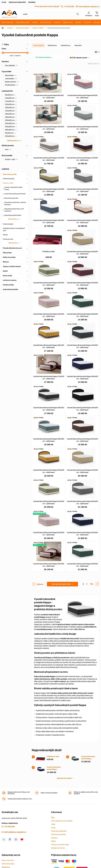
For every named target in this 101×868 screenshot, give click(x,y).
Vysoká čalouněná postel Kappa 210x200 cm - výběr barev (82, 471)
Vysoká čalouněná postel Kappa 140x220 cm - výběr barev (49, 284)
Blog (53, 817)
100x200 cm (11, 98)
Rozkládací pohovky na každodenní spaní (14, 229)
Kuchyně (57, 22)
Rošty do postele (9, 257)
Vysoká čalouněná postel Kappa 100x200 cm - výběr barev (49, 128)
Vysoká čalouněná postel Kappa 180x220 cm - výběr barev (49, 409)
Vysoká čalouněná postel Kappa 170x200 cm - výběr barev (82, 346)
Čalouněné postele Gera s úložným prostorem (15, 204)
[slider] (3, 53)
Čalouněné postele (23, 22)
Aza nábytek (11, 65)
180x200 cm (11, 117)
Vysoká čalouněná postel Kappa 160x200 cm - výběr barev (82, 315)
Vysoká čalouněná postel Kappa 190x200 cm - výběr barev (82, 409)
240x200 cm (11, 127)
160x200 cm (11, 114)
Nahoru (40, 584)
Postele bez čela (8, 239)
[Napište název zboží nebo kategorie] (51, 14)
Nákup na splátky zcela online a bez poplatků (86, 793)
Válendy (5, 235)
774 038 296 (69, 7)
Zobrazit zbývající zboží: (63, 584)
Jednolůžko (11, 79)
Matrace (6, 262)
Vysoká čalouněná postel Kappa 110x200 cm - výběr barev (49, 159)
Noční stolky (7, 276)
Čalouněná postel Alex (11, 198)
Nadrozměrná (12, 82)
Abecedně (78, 45)
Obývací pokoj (46, 22)
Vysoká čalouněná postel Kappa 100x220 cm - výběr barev (82, 128)
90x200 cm (10, 95)
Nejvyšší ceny (66, 45)
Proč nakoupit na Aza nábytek (47, 6)
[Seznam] (98, 52)
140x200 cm (11, 111)
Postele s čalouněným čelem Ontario (13, 188)
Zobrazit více (14, 141)
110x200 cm (11, 101)
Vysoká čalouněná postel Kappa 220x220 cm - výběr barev (49, 534)
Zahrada (97, 22)
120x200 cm (11, 104)
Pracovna (87, 22)
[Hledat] (78, 14)
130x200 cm (11, 108)
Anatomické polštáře (10, 289)
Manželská (11, 75)
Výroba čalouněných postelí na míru (20, 799)
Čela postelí (7, 253)
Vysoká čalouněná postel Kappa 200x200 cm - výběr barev (82, 440)
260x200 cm (11, 130)
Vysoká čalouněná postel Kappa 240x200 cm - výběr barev (82, 565)
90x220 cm (10, 133)
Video (53, 824)
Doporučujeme (39, 45)
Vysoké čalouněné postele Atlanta (15, 194)
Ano (8, 149)
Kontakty (32, 2)
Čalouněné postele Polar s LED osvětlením (14, 210)
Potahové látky (8, 285)
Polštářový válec (49, 252)
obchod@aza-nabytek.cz (89, 7)
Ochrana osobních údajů (60, 845)
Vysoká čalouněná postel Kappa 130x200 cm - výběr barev (49, 221)
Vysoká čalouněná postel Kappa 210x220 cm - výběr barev (49, 502)
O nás (4, 2)
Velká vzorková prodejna (49, 793)
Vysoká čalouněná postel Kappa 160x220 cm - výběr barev (49, 346)
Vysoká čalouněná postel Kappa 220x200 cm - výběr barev (82, 502)
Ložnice (35, 22)
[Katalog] (96, 52)
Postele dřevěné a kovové (12, 248)
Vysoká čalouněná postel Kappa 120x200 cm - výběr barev (49, 190)
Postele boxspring (8, 179)
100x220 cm (11, 136)
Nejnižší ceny (52, 45)
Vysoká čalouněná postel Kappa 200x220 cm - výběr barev (49, 471)
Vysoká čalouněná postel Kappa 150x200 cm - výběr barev (82, 284)
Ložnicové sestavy (10, 280)
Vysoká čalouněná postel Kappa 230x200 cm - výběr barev (82, 534)
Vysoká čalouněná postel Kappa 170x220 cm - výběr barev (49, 378)
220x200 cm (11, 123)
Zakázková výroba (58, 848)
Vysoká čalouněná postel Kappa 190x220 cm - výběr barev (49, 440)
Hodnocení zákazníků (17, 2)
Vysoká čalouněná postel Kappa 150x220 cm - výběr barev (49, 315)
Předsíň (78, 22)
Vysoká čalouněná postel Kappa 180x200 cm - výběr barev (82, 378)
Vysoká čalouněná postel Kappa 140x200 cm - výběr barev (82, 253)
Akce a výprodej (7, 22)
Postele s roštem (38, 28)
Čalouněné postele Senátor (13, 215)
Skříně (5, 271)
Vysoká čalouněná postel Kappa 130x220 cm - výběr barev (82, 221)
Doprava (54, 838)
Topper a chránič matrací (12, 266)
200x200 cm (11, 120)
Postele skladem (8, 224)
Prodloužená (12, 85)
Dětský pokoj (68, 22)
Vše (92, 584)
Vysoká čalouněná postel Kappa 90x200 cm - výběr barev (49, 97)
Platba (53, 841)
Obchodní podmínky (59, 834)
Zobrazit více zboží (64, 778)
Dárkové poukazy (8, 864)
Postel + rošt (11, 159)
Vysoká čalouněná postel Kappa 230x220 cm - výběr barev (49, 565)
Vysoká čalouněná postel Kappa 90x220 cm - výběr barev (82, 97)
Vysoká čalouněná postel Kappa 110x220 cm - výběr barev (82, 159)
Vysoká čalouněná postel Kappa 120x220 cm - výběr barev (82, 190)
